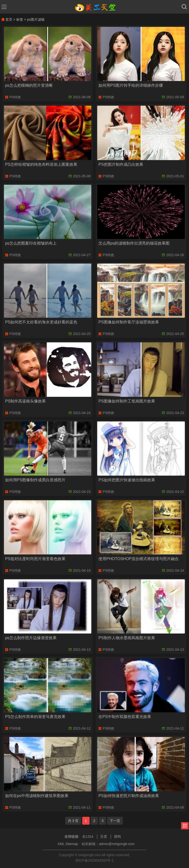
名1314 (88, 836)
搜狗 (117, 836)
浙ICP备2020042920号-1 (94, 860)
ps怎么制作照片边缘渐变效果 (31, 638)
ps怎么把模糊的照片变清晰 (29, 85)
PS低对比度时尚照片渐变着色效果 (35, 559)
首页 (7, 19)
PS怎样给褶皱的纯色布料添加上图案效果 (41, 164)
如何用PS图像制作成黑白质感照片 (35, 480)
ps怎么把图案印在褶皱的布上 (31, 243)
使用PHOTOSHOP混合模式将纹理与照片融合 (139, 559)
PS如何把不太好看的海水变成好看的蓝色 (41, 322)
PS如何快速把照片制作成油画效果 (129, 796)
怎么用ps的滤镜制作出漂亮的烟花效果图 (134, 243)
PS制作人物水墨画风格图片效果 (127, 638)
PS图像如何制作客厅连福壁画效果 (129, 322)
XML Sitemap (68, 844)
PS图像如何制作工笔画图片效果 (127, 401)
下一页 (115, 821)
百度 (104, 836)
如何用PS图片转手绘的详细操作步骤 (131, 85)
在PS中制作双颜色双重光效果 (125, 717)
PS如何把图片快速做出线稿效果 (127, 480)
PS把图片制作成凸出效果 (121, 164)
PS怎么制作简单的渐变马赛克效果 (35, 717)
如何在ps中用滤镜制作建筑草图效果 (37, 796)
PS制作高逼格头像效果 (25, 401)
